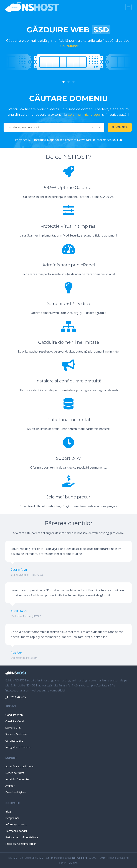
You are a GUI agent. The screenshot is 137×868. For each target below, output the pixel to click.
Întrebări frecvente (17, 779)
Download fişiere (16, 792)
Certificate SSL (14, 741)
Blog (8, 811)
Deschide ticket (15, 773)
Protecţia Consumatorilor (21, 844)
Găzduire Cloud (15, 721)
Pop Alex (17, 653)
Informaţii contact (16, 824)
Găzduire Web (14, 715)
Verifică (120, 127)
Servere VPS (13, 728)
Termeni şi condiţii (16, 831)
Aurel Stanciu (20, 611)
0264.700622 (16, 697)
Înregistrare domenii (18, 747)
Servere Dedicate (16, 734)
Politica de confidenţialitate (22, 837)
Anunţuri (10, 786)
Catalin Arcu (19, 570)
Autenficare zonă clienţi (19, 766)
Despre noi (12, 818)
